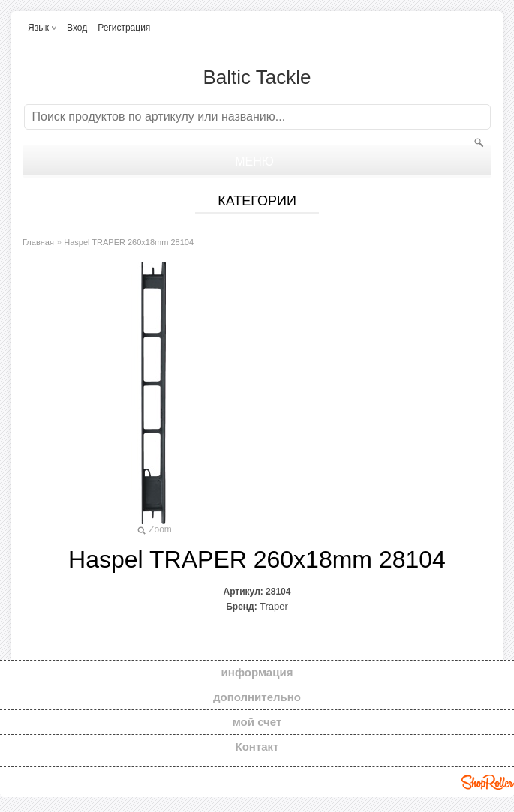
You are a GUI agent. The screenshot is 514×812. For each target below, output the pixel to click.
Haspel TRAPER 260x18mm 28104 (129, 242)
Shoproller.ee (488, 782)
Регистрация (124, 28)
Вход (77, 28)
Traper (274, 606)
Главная (38, 242)
